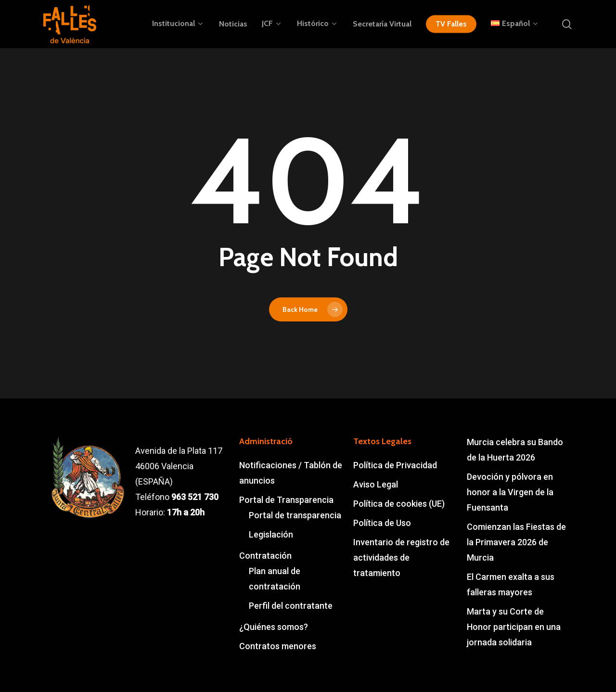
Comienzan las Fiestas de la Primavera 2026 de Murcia (516, 542)
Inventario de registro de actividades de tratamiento (401, 557)
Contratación (265, 556)
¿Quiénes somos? (274, 627)
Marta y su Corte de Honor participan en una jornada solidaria (514, 627)
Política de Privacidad (395, 465)
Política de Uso (382, 523)
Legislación (271, 534)
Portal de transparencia (295, 515)
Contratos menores (278, 646)
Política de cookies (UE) (399, 504)
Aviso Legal (376, 484)
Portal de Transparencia (286, 500)
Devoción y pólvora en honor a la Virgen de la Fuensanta (510, 492)
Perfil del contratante (291, 606)
